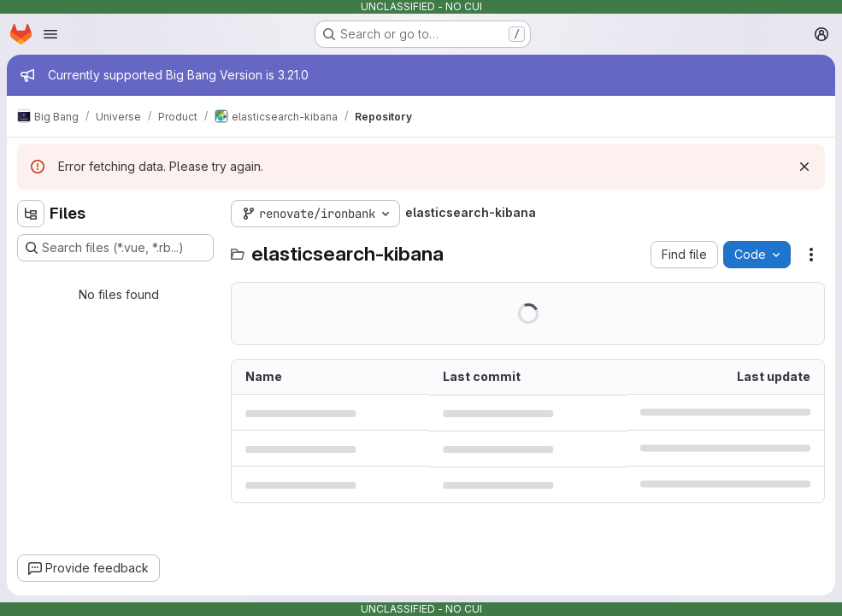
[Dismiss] (804, 167)
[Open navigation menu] (50, 34)
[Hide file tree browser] (31, 214)
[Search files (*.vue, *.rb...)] (115, 248)
